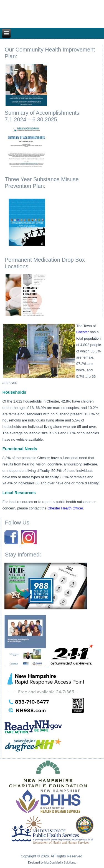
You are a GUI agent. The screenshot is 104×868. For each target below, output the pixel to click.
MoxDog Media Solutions (60, 863)
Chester (83, 332)
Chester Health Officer (65, 508)
